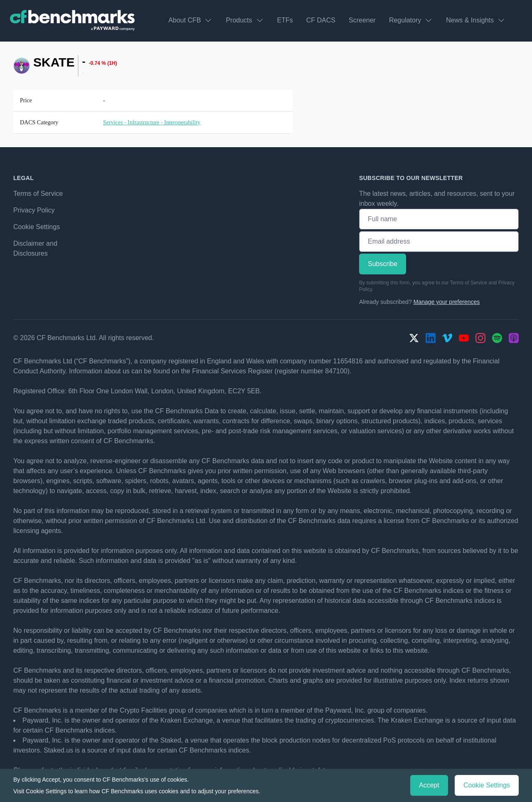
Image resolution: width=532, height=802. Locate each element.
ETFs (285, 20)
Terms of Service (38, 194)
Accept (429, 785)
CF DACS (321, 20)
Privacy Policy (34, 210)
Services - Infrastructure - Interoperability (152, 122)
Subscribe (383, 264)
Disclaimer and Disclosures (35, 248)
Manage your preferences (447, 302)
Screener (362, 20)
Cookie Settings (37, 227)
